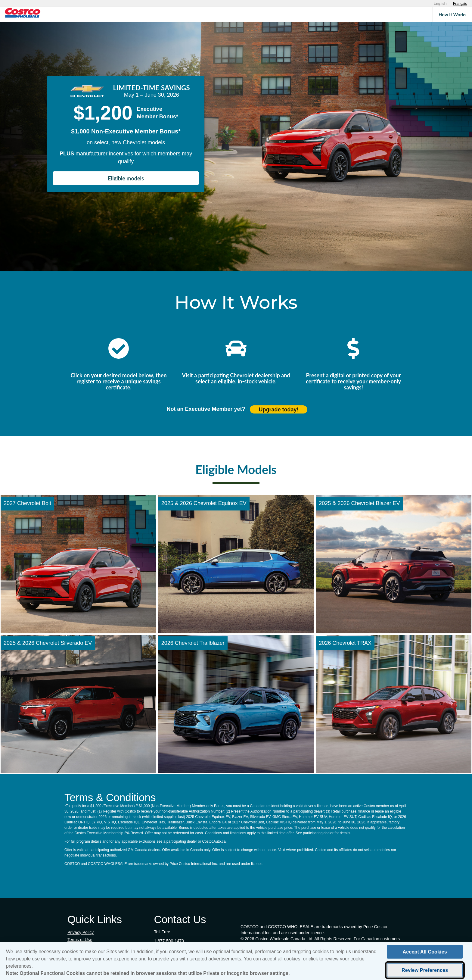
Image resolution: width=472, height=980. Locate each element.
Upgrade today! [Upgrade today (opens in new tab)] (279, 410)
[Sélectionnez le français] (460, 4)
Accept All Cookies (425, 952)
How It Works (452, 14)
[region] (236, 961)
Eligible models (126, 178)
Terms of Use (80, 940)
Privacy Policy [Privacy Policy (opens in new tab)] (81, 932)
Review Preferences (425, 970)
